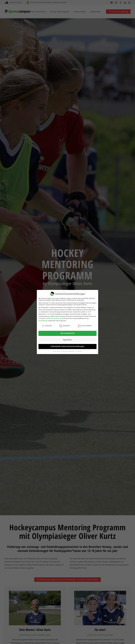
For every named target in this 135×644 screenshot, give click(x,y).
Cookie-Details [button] (57, 351)
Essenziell (47, 326)
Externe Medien (85, 326)
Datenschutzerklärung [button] (69, 351)
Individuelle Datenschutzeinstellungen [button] (67, 346)
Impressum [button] (79, 351)
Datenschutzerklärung (53, 318)
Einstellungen (43, 321)
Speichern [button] (67, 340)
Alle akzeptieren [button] (67, 333)
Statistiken (65, 326)
